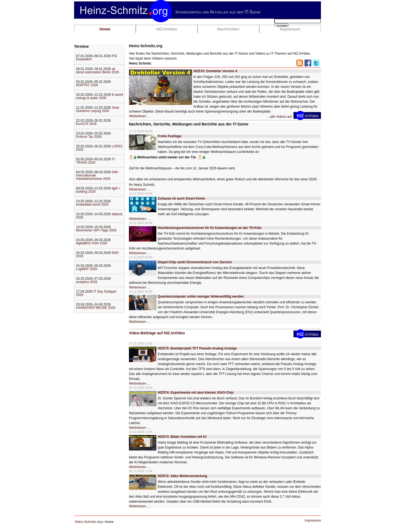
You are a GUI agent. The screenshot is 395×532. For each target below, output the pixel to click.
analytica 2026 (87, 282)
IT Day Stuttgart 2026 (96, 293)
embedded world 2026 (92, 205)
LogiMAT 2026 (87, 269)
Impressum (290, 29)
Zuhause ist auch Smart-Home (181, 198)
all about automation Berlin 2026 (98, 71)
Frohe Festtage (170, 136)
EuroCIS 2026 (86, 124)
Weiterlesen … (140, 116)
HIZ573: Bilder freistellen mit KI (182, 437)
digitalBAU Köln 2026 (91, 243)
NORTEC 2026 (87, 85)
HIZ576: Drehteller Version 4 (215, 71)
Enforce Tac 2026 (89, 137)
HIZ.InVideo (167, 29)
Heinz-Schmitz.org (88, 522)
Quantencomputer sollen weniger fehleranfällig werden (201, 296)
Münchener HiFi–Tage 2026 (96, 230)
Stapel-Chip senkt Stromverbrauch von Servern (195, 262)
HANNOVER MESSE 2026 (96, 308)
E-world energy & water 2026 (99, 96)
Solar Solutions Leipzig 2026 (98, 109)
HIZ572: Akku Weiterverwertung (182, 476)
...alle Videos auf (280, 117)
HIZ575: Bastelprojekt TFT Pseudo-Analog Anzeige (197, 348)
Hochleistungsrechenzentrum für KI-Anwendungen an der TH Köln (210, 228)
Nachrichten (228, 29)
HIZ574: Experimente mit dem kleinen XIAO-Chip (196, 393)
